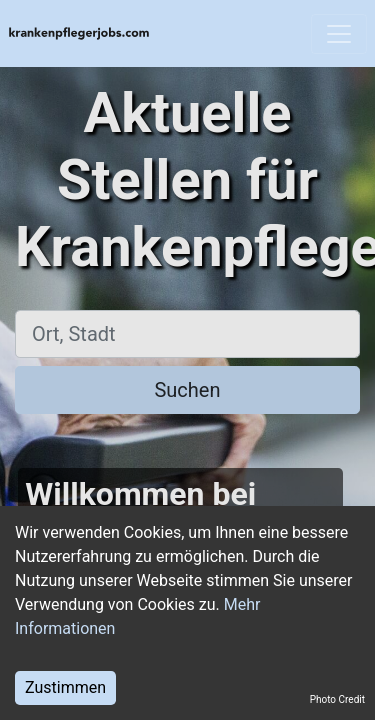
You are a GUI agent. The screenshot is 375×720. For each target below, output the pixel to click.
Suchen (187, 390)
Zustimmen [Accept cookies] (65, 687)
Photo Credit (337, 699)
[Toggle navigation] (339, 34)
